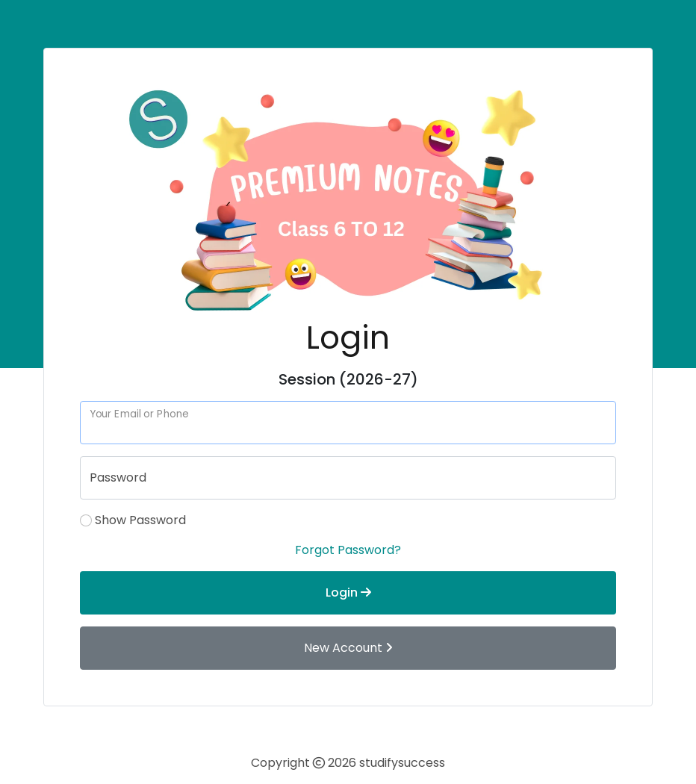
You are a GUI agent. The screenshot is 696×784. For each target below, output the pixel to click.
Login (348, 592)
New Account (348, 648)
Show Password (140, 520)
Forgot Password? (348, 550)
